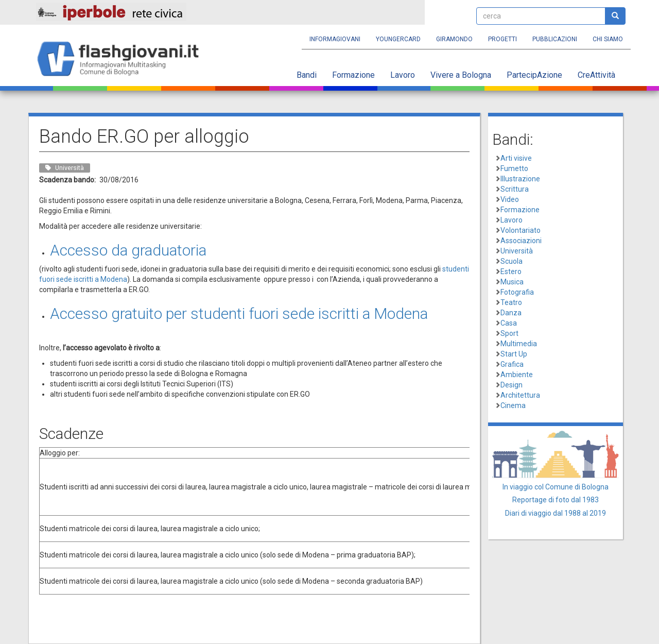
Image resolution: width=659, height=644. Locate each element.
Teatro (511, 302)
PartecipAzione (534, 75)
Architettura (520, 395)
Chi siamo (608, 39)
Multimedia (519, 344)
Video (510, 199)
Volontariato (521, 230)
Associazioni (521, 241)
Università (517, 251)
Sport (509, 333)
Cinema (513, 405)
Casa (509, 323)
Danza (511, 313)
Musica (512, 282)
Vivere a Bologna (461, 75)
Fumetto (514, 168)
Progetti (502, 39)
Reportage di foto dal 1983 (556, 500)
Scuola (511, 261)
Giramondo (454, 39)
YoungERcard (398, 39)
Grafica (512, 364)
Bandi (307, 75)
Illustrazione (520, 179)
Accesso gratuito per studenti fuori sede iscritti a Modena (239, 313)
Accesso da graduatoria (128, 250)
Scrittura (515, 189)
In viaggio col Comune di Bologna (556, 487)
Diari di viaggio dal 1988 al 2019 (556, 513)
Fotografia (517, 292)
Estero (511, 272)
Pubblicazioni (555, 39)
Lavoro (403, 75)
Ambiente (517, 375)
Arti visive (516, 158)
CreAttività (596, 75)
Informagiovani (335, 39)
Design (511, 385)
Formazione (353, 75)
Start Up (514, 354)
